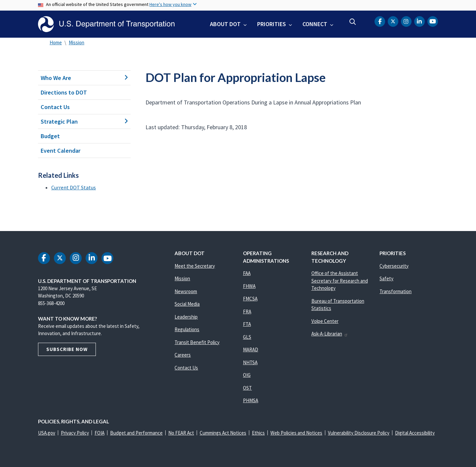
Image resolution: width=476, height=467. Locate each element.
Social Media (187, 304)
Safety (386, 278)
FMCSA (250, 299)
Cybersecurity (394, 266)
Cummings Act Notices (223, 433)
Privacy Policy (75, 433)
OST (247, 388)
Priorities (272, 24)
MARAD (251, 350)
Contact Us (55, 107)
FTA (247, 324)
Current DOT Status (74, 187)
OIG (247, 375)
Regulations (187, 329)
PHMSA (251, 400)
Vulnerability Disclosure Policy (359, 433)
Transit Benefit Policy (197, 342)
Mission (77, 42)
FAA (247, 273)
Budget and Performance (136, 433)
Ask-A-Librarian (330, 334)
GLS (247, 337)
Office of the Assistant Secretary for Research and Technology (340, 281)
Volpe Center (325, 321)
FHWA (249, 286)
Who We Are (84, 78)
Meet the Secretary (195, 266)
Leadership (186, 317)
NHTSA (250, 362)
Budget (50, 136)
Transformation (396, 291)
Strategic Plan (84, 121)
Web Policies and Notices (296, 433)
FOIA (99, 433)
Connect (315, 24)
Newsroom (186, 291)
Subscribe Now (67, 349)
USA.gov (47, 433)
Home (56, 42)
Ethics (258, 433)
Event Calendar (60, 151)
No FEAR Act (181, 433)
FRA (247, 311)
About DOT (225, 24)
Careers (183, 355)
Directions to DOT (64, 92)
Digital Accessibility (415, 433)
